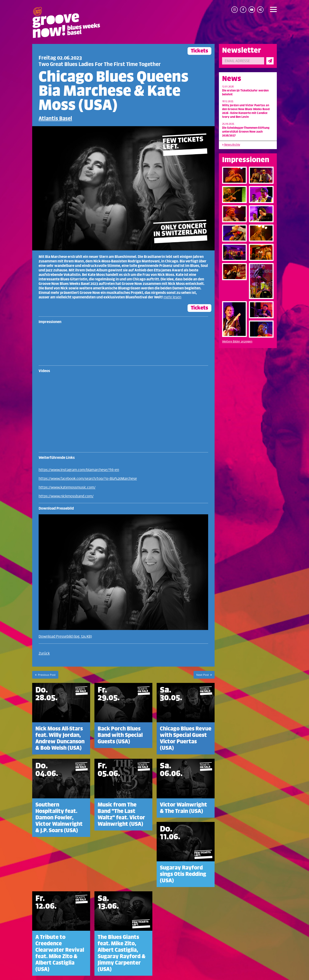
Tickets (199, 51)
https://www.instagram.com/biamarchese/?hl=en (79, 470)
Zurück (44, 654)
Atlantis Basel (55, 119)
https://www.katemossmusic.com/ (67, 488)
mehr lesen (172, 297)
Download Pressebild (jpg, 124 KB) (65, 637)
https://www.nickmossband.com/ (66, 496)
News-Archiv (231, 145)
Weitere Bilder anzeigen (237, 342)
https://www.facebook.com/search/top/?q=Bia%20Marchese (88, 479)
